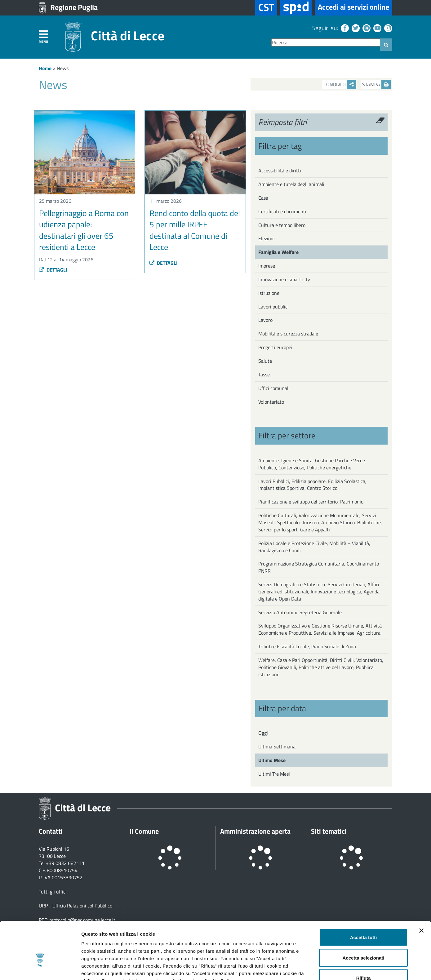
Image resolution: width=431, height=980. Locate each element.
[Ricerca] (326, 43)
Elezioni (267, 238)
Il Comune (144, 831)
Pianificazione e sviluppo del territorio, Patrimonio (311, 502)
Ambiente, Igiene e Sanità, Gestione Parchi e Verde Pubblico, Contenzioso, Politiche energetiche (312, 464)
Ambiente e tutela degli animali (291, 184)
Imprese (267, 266)
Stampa (376, 84)
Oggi (263, 733)
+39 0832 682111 (65, 863)
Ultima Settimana (277, 747)
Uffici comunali (274, 388)
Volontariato (271, 402)
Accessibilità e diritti (280, 171)
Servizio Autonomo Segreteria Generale (300, 612)
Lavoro (265, 320)
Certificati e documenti (282, 211)
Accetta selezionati (363, 919)
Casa (263, 198)
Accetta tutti (364, 899)
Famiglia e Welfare (278, 252)
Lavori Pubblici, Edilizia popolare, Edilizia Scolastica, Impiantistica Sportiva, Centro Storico (312, 485)
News (63, 68)
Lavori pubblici (273, 307)
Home (45, 68)
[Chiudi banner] (421, 892)
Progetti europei (275, 347)
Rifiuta (364, 939)
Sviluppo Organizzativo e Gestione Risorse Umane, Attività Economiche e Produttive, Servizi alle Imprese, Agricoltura (320, 629)
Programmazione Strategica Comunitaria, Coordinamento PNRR (319, 567)
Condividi (340, 84)
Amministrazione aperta (255, 831)
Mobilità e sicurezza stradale (288, 334)
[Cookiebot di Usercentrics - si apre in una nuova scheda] (40, 968)
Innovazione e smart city (284, 279)
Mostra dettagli (326, 968)
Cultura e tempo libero (282, 225)
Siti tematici (329, 831)
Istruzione (269, 293)
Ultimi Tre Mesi (274, 774)
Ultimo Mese (272, 760)
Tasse (264, 375)
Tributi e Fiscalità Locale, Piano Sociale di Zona (307, 646)
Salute (265, 361)
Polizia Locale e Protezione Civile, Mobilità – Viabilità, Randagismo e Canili (314, 547)
